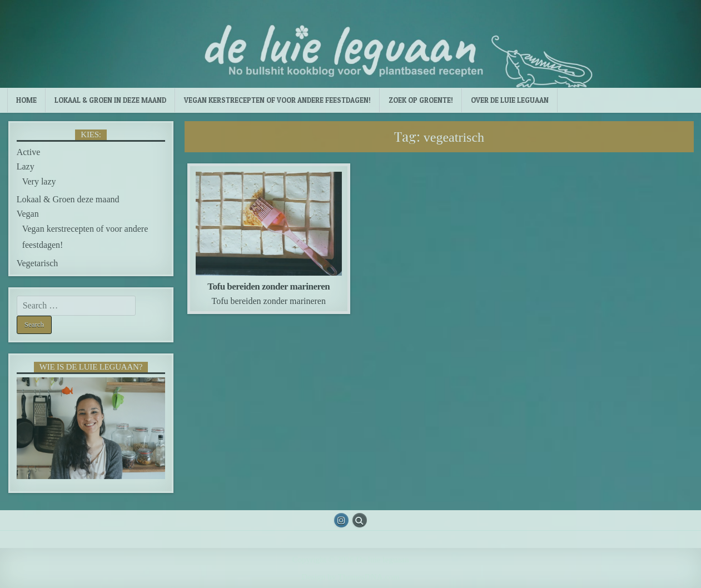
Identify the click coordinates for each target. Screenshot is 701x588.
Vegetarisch (38, 263)
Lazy (26, 166)
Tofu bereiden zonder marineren (269, 286)
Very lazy (39, 181)
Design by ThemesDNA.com (350, 577)
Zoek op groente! (421, 100)
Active (29, 152)
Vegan (28, 214)
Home (26, 100)
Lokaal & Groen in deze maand (110, 100)
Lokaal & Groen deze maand (68, 199)
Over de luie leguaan (510, 100)
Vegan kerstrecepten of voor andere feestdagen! (277, 100)
